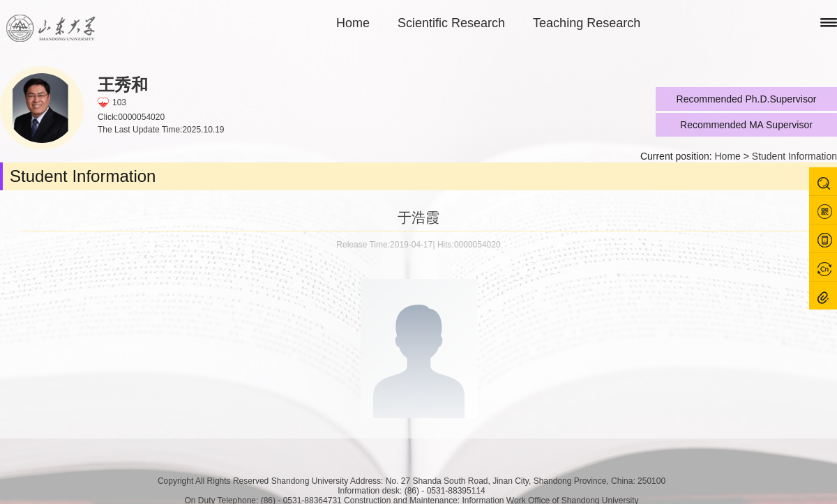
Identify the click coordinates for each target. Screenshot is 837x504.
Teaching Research (587, 23)
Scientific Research (451, 23)
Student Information (794, 156)
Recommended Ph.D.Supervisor (747, 99)
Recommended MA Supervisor (746, 125)
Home (353, 23)
